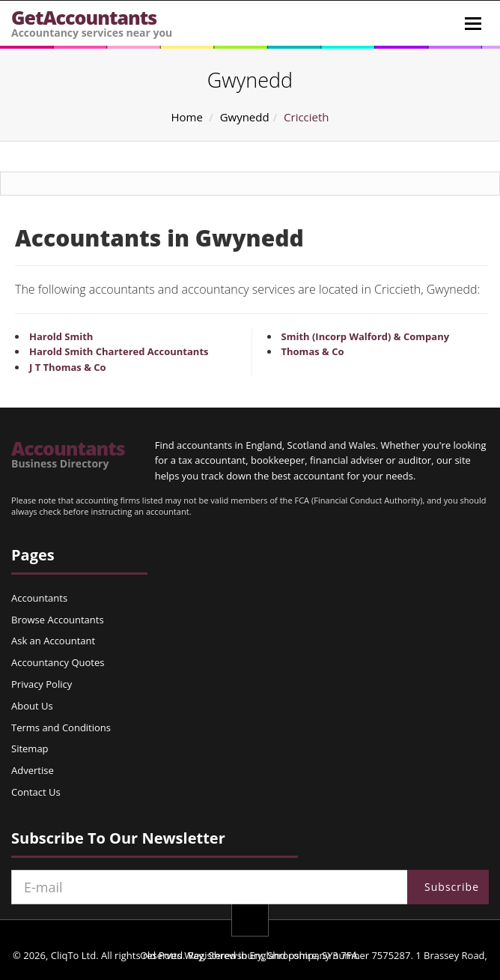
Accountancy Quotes (58, 662)
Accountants (68, 454)
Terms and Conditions (61, 728)
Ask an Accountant (53, 641)
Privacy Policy (42, 684)
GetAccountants (92, 22)
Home (186, 117)
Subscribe (452, 887)
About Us (32, 706)
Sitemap (30, 748)
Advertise (33, 770)
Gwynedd (245, 117)
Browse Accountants (58, 620)
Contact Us (36, 792)
